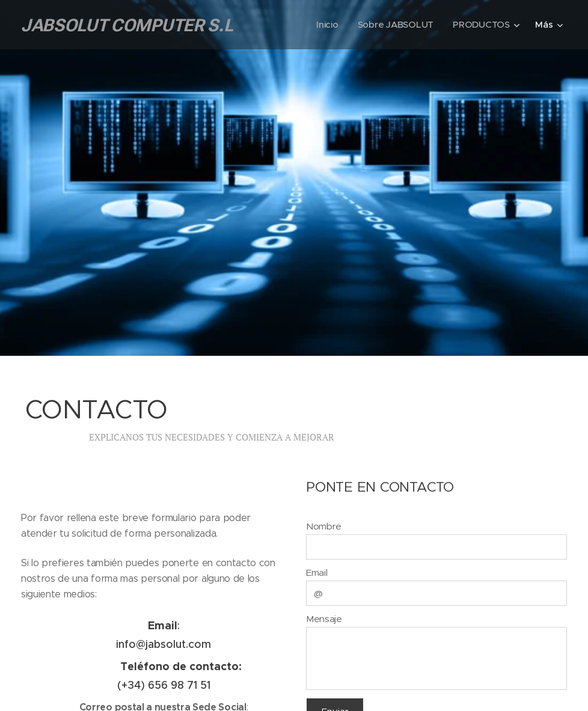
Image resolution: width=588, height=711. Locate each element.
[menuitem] (327, 25)
